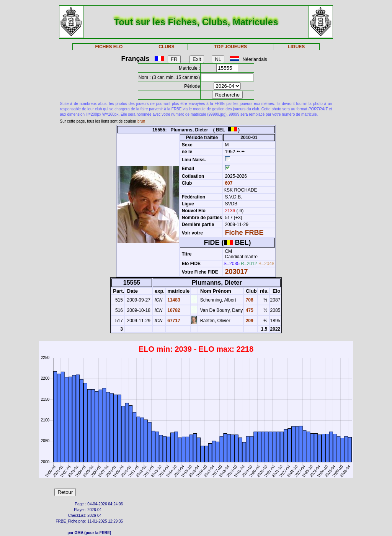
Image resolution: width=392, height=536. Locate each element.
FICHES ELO (109, 47)
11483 (173, 300)
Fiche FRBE (244, 233)
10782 (173, 310)
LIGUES (296, 47)
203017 (236, 272)
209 (249, 321)
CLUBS (166, 47)
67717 (173, 321)
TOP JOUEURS (231, 47)
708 (249, 300)
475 (249, 310)
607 (228, 183)
